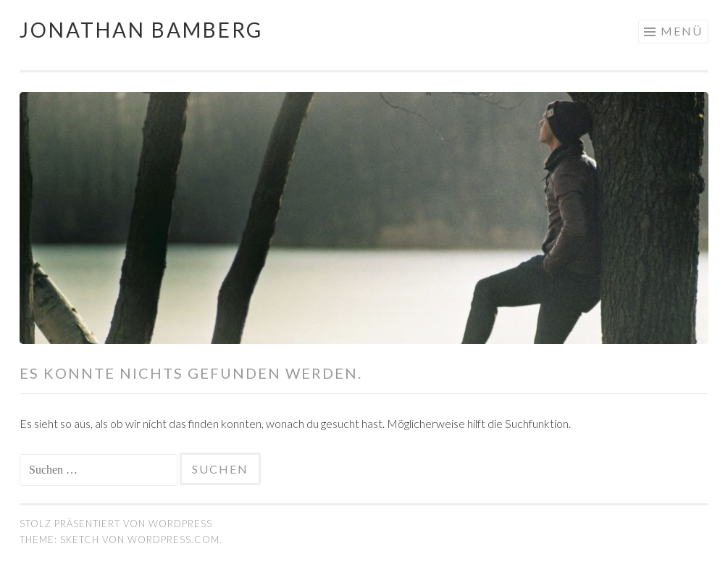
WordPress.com (173, 539)
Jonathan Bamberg (141, 30)
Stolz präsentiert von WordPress (116, 524)
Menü (682, 31)
